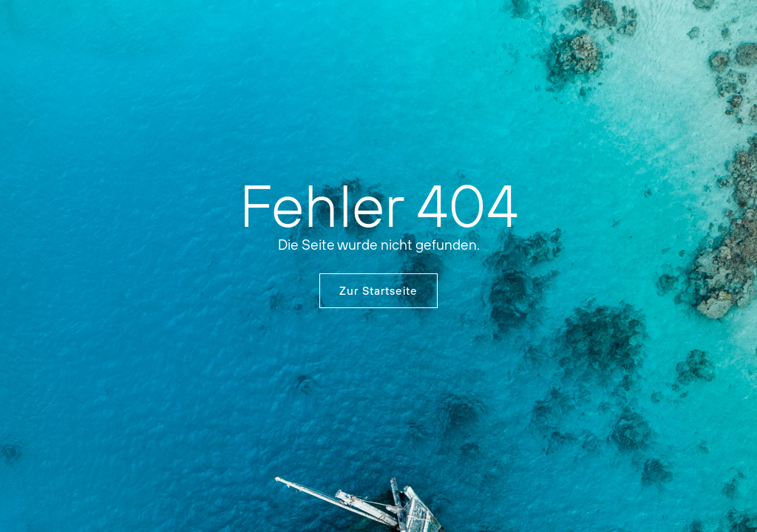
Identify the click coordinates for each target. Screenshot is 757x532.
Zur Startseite (378, 291)
